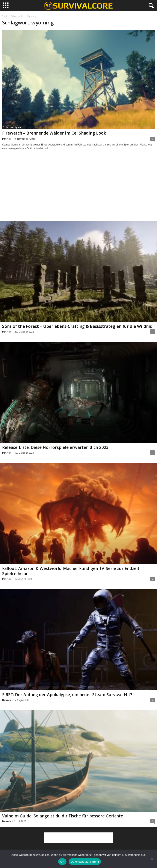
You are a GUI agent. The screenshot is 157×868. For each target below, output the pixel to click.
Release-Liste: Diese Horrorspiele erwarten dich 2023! (56, 447)
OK (62, 862)
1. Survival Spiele (12, 127)
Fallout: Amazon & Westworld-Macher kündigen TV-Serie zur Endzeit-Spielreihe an (72, 571)
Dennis (7, 700)
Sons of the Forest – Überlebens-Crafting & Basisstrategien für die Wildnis (77, 326)
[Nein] (152, 859)
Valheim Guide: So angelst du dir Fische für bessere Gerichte (63, 816)
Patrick (7, 139)
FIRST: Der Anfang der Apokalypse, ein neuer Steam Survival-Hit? (67, 695)
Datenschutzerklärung (85, 862)
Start (5, 16)
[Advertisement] (78, 189)
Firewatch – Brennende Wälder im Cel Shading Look (54, 133)
